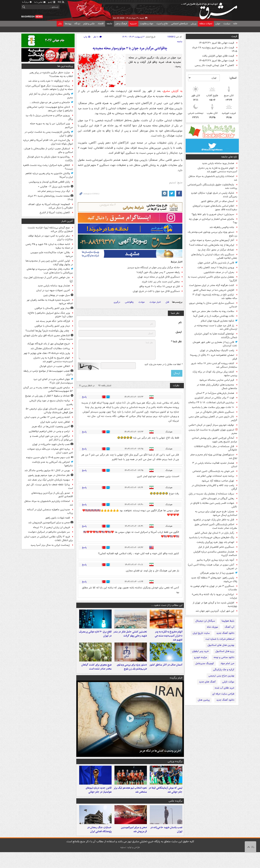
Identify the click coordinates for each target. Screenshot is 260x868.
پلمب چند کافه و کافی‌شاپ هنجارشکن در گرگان (214, 487)
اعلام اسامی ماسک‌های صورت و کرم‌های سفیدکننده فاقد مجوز (215, 208)
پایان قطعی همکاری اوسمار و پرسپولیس (49, 182)
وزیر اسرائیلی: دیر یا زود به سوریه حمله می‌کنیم (51, 125)
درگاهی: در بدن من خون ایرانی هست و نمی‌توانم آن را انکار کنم (51, 438)
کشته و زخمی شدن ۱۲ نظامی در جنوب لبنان (47, 417)
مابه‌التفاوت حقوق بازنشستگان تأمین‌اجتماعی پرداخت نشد (212, 187)
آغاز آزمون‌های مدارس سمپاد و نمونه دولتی (212, 240)
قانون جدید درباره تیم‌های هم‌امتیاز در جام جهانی (99, 802)
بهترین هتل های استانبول (221, 645)
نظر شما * (176, 342)
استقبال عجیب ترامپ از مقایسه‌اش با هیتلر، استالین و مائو (48, 150)
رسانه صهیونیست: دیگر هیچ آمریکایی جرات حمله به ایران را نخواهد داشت (49, 88)
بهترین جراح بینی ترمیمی (221, 676)
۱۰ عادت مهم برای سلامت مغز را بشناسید (213, 407)
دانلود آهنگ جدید (225, 633)
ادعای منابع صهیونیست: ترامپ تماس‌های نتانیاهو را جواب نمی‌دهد (50, 109)
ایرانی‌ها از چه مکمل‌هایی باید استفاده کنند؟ (212, 245)
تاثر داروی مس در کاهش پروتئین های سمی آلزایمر (213, 418)
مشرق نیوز (210, 10)
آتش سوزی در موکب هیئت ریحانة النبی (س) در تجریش (213, 567)
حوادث (142, 302)
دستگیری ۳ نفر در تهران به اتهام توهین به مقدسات (214, 588)
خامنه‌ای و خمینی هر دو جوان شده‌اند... (50, 102)
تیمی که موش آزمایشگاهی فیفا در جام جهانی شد (165, 802)
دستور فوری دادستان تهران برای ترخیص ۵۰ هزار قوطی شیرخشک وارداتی (49, 411)
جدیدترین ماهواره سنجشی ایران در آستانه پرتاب (50, 511)
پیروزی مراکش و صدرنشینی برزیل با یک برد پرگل (49, 117)
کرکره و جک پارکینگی (224, 670)
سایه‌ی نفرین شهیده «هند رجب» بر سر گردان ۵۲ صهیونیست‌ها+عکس (48, 389)
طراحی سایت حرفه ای (223, 694)
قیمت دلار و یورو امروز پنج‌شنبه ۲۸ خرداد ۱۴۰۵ (215, 49)
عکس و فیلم (89, 24)
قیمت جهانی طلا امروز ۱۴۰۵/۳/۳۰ (217, 43)
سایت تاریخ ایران (201, 633)
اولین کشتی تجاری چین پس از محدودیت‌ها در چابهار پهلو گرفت (49, 263)
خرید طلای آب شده (225, 688)
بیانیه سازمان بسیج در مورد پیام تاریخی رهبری (51, 402)
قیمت (234, 36)
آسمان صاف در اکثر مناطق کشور (217, 201)
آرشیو (52, 2)
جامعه (109, 24)
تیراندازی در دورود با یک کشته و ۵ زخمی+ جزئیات (214, 596)
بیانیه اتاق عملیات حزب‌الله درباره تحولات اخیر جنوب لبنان (50, 451)
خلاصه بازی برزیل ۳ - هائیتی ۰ (54, 187)
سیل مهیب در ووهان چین (57, 295)
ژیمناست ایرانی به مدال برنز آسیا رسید (50, 545)
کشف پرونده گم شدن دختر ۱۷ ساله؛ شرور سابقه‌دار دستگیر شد (214, 365)
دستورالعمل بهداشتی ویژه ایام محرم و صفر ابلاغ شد (214, 456)
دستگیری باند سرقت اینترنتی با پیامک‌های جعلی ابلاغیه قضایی (214, 256)
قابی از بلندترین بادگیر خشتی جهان (216, 263)
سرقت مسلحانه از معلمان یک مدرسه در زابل (211, 494)
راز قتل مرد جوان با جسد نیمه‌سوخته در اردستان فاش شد (216, 327)
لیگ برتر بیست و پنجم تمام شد (54, 191)
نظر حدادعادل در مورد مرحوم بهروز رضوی (49, 475)
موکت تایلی (228, 682)
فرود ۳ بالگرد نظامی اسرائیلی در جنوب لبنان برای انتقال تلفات (49, 539)
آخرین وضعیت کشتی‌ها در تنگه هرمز (160, 759)
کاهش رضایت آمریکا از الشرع (55, 213)
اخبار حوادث (155, 302)
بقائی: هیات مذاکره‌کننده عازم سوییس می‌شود (52, 254)
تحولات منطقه (206, 24)
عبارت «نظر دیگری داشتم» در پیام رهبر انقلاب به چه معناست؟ (51, 74)
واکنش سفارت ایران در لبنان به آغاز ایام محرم (51, 96)
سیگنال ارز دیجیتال (205, 621)
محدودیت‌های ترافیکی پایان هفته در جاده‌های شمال (217, 387)
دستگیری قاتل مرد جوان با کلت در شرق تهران (156, 291)
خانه (235, 24)
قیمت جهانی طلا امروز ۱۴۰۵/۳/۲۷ (217, 61)
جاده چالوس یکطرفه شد (222, 227)
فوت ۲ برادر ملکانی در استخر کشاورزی (214, 398)
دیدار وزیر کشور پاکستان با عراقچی (52, 308)
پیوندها (68, 24)
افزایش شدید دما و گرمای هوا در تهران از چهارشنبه (215, 605)
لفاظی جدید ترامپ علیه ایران (55, 422)
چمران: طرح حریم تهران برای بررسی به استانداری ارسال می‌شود (216, 513)
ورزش (194, 24)
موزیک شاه (213, 627)
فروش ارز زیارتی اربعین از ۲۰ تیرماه (52, 527)
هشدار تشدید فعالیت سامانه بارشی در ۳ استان (215, 465)
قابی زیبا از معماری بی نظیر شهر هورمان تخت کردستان (215, 344)
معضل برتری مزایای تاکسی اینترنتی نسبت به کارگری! (213, 279)
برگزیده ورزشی (175, 769)
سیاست (227, 24)
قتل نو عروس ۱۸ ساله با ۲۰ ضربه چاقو (160, 286)
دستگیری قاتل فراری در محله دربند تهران (159, 277)
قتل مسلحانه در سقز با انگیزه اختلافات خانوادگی (216, 448)
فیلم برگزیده (176, 686)
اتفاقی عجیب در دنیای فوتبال (55, 366)
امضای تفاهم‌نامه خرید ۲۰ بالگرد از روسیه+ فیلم (213, 357)
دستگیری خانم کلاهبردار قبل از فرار (216, 547)
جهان (218, 24)
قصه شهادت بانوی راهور (58, 518)
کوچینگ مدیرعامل (205, 663)
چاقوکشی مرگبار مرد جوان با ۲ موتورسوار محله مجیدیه (130, 48)
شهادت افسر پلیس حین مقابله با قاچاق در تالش (214, 505)
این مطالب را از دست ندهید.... (167, 605)
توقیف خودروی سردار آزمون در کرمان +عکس (211, 425)
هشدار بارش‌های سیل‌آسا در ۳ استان (215, 393)
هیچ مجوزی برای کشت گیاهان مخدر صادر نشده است (96, 675)
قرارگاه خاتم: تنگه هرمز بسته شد (53, 321)
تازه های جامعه (229, 157)
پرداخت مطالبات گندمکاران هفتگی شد (50, 348)
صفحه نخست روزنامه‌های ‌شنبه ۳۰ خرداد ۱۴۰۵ (50, 198)
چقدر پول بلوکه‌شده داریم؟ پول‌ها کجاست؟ (48, 331)
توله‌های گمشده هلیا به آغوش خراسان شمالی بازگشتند (216, 336)
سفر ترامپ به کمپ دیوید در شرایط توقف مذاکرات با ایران (50, 238)
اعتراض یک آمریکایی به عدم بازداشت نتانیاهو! (52, 464)
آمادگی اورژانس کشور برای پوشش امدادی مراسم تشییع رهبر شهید (215, 440)
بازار (60, 24)
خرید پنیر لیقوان (200, 651)
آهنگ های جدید (207, 682)
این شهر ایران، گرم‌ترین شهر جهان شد (215, 611)
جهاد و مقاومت (147, 24)
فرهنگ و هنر (121, 24)
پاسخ (84, 397)
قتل (167, 302)
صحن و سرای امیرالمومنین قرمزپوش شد (134, 845)
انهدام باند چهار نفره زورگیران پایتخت (215, 542)
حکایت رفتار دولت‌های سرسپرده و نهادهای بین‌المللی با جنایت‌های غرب (50, 271)
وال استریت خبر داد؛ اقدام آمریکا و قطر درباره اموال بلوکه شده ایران (48, 142)
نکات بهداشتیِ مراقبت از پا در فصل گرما (214, 316)
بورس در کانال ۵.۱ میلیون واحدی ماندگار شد (47, 470)
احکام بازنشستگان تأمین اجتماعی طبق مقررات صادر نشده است (216, 526)
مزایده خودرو (201, 657)
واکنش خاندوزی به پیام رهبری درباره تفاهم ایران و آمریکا (49, 175)
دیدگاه (77, 24)
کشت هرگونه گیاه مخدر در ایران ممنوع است (212, 285)
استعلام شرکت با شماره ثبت (220, 639)
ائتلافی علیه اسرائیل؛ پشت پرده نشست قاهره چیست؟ (48, 167)
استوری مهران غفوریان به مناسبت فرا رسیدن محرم (213, 432)
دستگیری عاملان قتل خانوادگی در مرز (215, 412)
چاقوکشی (129, 302)
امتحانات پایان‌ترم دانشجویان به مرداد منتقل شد (213, 178)
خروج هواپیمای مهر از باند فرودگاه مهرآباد (49, 344)
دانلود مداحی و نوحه (224, 657)
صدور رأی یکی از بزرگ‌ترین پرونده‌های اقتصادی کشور (52, 495)
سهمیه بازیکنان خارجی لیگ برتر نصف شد (49, 480)
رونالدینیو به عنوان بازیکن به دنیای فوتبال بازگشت (50, 159)
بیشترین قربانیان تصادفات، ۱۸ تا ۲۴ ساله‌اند (211, 403)
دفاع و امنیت (162, 24)
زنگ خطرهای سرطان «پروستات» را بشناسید (211, 537)
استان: (233, 78)
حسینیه (133, 24)
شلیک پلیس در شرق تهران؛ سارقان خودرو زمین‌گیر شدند (214, 195)
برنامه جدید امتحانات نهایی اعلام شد (215, 476)
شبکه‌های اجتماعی (179, 24)
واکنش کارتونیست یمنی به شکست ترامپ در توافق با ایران (49, 134)
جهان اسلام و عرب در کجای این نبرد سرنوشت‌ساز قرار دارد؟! (53, 381)
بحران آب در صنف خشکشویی (219, 272)
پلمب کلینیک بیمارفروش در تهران (217, 350)
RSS (61, 2)
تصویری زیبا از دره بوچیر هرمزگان (217, 573)
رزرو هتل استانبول (225, 651)
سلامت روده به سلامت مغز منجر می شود (213, 311)
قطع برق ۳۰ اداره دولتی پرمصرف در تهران (95, 638)
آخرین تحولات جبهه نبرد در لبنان (53, 290)
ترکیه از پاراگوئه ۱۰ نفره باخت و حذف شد (49, 81)
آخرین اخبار (67, 221)
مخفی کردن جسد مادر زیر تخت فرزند (161, 282)
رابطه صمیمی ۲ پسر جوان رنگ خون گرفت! (158, 272)
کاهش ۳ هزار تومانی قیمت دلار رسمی (214, 65)
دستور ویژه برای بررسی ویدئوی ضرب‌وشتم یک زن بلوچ (212, 234)
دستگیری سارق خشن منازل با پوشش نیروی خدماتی (213, 305)
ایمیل (179, 332)
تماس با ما (40, 2)
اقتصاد (101, 24)
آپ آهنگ (229, 627)
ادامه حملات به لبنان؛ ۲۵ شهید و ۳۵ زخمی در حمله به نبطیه (49, 246)
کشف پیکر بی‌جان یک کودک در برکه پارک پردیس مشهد (215, 374)
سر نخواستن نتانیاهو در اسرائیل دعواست (49, 532)
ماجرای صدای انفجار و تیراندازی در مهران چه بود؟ (213, 221)
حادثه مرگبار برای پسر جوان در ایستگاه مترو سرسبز (154, 268)
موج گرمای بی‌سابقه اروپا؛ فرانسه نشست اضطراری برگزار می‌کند (50, 229)
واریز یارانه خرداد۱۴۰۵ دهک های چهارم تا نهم (47, 353)
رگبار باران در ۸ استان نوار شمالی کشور (214, 533)
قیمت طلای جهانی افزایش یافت (218, 56)
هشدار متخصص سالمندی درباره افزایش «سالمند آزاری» (215, 554)
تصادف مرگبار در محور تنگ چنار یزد (216, 250)
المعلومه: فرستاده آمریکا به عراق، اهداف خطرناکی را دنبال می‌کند (50, 206)
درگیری (117, 302)
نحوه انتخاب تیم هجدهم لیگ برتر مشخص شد (130, 802)
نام (180, 323)
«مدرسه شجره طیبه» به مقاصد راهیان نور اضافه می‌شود (50, 302)
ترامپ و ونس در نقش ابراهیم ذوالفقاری (49, 431)
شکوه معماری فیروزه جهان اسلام (217, 321)
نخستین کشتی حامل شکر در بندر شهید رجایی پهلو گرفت (130, 638)
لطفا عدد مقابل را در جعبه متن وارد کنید (163, 364)
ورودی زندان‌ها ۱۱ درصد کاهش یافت (216, 268)
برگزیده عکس (175, 813)
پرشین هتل (204, 700)
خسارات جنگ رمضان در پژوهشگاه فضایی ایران (99, 845)
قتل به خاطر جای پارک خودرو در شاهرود (214, 520)
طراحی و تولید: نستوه (130, 863)
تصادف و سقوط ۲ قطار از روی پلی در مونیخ (47, 396)
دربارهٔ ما (27, 2)
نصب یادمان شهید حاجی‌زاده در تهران (166, 845)
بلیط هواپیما (228, 621)
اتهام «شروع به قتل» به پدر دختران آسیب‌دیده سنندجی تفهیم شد (217, 170)
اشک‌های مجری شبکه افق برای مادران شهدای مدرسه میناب (48, 337)
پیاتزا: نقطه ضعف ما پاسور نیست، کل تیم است (50, 486)
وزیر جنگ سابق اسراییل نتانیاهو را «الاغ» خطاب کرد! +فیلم (50, 315)
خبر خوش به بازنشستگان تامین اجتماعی (213, 471)
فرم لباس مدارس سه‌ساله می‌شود (217, 380)
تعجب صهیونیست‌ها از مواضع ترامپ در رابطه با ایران (48, 373)
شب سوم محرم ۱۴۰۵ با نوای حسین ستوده (48, 457)
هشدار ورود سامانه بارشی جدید (218, 163)
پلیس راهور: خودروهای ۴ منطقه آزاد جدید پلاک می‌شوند (214, 580)
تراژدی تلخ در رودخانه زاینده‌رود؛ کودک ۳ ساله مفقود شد (215, 296)
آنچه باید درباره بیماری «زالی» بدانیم (215, 560)
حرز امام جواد (227, 663)
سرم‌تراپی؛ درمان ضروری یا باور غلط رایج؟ (213, 214)
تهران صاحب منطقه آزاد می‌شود (218, 481)
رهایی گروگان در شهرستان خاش (218, 499)
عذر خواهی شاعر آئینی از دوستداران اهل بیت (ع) (48, 279)
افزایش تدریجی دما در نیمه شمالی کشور (214, 290)
